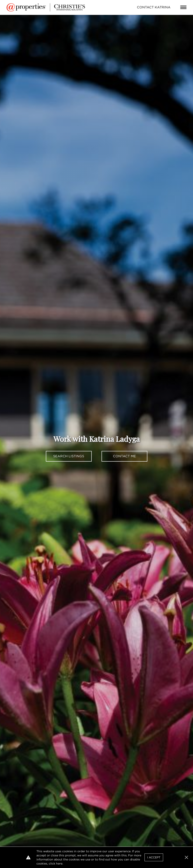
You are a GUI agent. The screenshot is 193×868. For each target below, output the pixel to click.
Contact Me (124, 456)
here (59, 864)
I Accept (154, 857)
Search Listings (69, 456)
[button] (186, 857)
